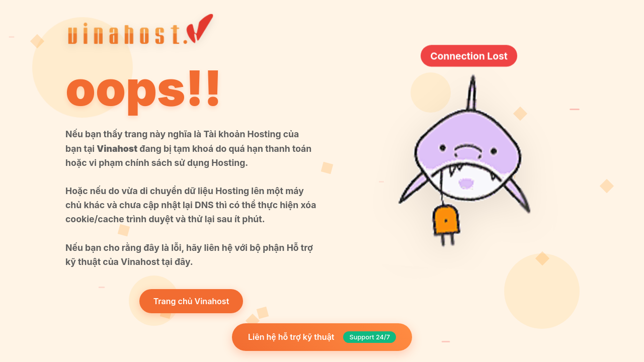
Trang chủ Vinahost (191, 301)
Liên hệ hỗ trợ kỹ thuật (322, 337)
